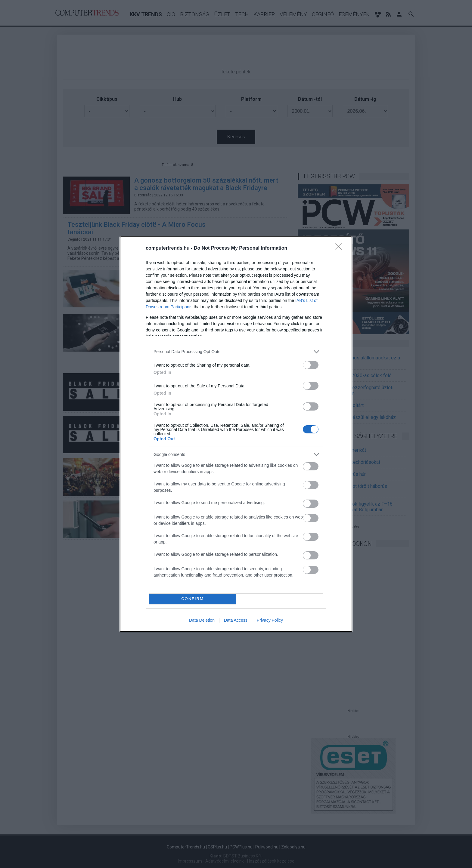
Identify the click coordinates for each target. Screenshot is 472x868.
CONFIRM (193, 599)
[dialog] (236, 434)
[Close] (340, 248)
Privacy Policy (270, 620)
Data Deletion (202, 620)
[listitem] (236, 352)
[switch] (311, 365)
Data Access (236, 620)
